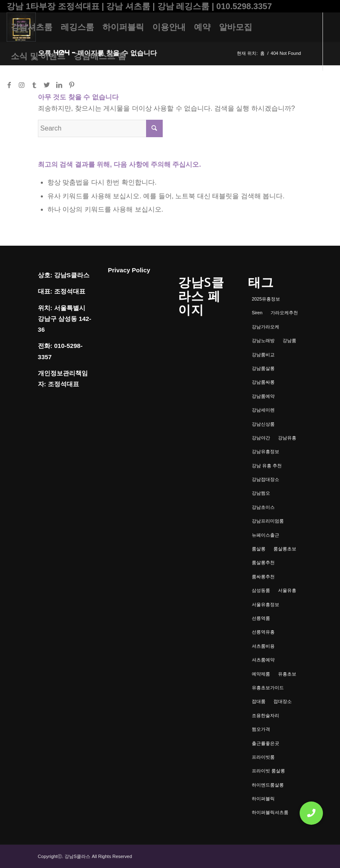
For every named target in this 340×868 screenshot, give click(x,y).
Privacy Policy (129, 270)
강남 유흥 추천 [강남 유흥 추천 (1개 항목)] (267, 466)
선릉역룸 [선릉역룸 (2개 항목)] (261, 618)
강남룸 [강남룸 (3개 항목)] (289, 340)
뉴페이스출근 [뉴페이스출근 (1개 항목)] (266, 535)
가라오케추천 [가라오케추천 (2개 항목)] (284, 313)
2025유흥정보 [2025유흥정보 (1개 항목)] (266, 299)
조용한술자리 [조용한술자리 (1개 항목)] (266, 715)
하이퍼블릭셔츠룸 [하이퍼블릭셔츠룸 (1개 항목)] (270, 812)
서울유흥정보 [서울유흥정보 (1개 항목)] (266, 604)
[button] (311, 813)
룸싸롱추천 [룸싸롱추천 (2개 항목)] (263, 577)
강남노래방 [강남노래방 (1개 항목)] (263, 340)
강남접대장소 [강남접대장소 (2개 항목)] (266, 479)
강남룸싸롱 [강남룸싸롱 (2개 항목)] (263, 382)
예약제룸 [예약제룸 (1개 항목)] (261, 674)
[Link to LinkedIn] (59, 85)
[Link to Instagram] (22, 85)
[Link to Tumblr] (34, 85)
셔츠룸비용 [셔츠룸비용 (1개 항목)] (263, 646)
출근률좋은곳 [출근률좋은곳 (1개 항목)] (266, 743)
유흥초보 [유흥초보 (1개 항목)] (287, 674)
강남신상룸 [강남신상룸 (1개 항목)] (263, 424)
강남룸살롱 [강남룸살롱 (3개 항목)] (263, 368)
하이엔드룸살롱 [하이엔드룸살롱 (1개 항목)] (268, 785)
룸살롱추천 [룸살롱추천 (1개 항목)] (263, 562)
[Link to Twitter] (47, 85)
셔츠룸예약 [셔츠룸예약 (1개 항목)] (263, 660)
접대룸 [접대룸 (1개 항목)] (259, 701)
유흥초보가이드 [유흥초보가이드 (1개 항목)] (268, 688)
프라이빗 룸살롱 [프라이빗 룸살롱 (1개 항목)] (268, 771)
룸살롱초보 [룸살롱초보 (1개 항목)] (285, 549)
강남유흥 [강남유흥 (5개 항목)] (287, 438)
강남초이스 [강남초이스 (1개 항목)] (263, 507)
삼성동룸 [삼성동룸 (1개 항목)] (261, 590)
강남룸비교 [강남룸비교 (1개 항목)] (263, 355)
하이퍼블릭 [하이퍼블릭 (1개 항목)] (263, 799)
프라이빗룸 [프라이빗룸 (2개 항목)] (263, 757)
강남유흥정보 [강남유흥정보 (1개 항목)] (266, 451)
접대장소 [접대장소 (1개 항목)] (283, 701)
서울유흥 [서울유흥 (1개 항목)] (287, 590)
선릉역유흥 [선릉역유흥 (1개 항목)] (263, 632)
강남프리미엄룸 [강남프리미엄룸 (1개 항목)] (268, 521)
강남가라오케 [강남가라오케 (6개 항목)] (266, 327)
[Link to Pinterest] (72, 85)
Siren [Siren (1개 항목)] (257, 313)
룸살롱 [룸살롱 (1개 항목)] (259, 549)
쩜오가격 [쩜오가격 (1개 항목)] (261, 729)
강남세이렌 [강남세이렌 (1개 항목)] (263, 410)
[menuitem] (32, 27)
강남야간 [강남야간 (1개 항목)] (261, 438)
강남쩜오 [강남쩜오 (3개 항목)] (261, 493)
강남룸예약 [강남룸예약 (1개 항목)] (263, 396)
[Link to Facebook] (9, 85)
